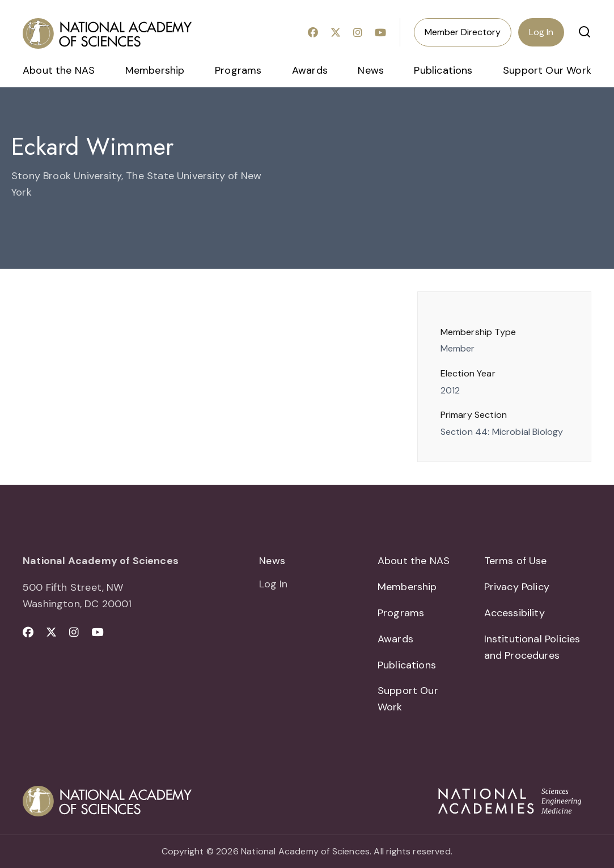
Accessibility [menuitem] (515, 613)
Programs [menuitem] (238, 70)
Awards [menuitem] (310, 70)
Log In (541, 32)
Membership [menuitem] (155, 70)
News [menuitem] (371, 70)
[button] (585, 32)
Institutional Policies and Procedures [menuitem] (532, 647)
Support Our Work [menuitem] (547, 70)
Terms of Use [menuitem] (516, 561)
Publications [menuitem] (443, 70)
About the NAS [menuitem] (59, 70)
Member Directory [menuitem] (463, 32)
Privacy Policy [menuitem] (517, 587)
